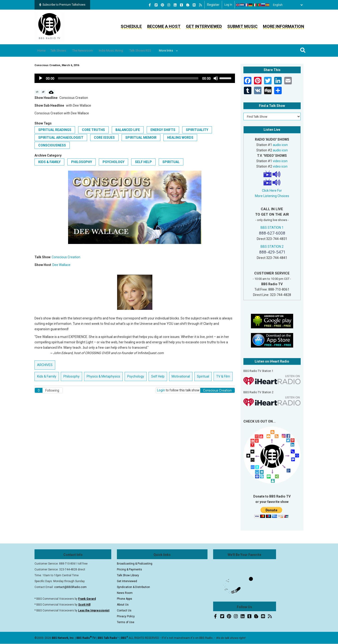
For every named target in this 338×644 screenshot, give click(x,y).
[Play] (41, 78)
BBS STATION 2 (272, 247)
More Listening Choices (272, 196)
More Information (284, 26)
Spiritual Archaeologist (61, 138)
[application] (135, 78)
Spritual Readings (55, 130)
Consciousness (52, 145)
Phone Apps (125, 599)
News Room (125, 593)
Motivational (181, 376)
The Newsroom (92, 51)
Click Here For (272, 191)
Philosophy (82, 162)
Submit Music (242, 26)
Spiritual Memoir (141, 138)
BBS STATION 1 (272, 228)
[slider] (128, 78)
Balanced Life (128, 130)
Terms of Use (126, 622)
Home (43, 51)
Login (161, 390)
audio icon (280, 145)
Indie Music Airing (125, 51)
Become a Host (164, 26)
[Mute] (216, 78)
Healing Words (180, 138)
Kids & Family (49, 162)
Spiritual (171, 162)
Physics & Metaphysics (103, 376)
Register (213, 5)
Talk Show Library (128, 575)
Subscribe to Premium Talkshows (62, 5)
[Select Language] (287, 5)
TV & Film (223, 376)
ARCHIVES (45, 365)
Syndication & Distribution (133, 587)
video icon (280, 161)
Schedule (131, 26)
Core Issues (104, 138)
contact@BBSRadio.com (70, 587)
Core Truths (93, 130)
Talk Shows (63, 51)
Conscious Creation (66, 257)
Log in (228, 5)
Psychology (113, 162)
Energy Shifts (163, 130)
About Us (123, 605)
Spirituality (197, 130)
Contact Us (124, 610)
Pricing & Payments (129, 569)
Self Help (143, 162)
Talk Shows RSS (159, 51)
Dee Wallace (61, 265)
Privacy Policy (126, 616)
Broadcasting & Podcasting (135, 564)
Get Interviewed (204, 26)
